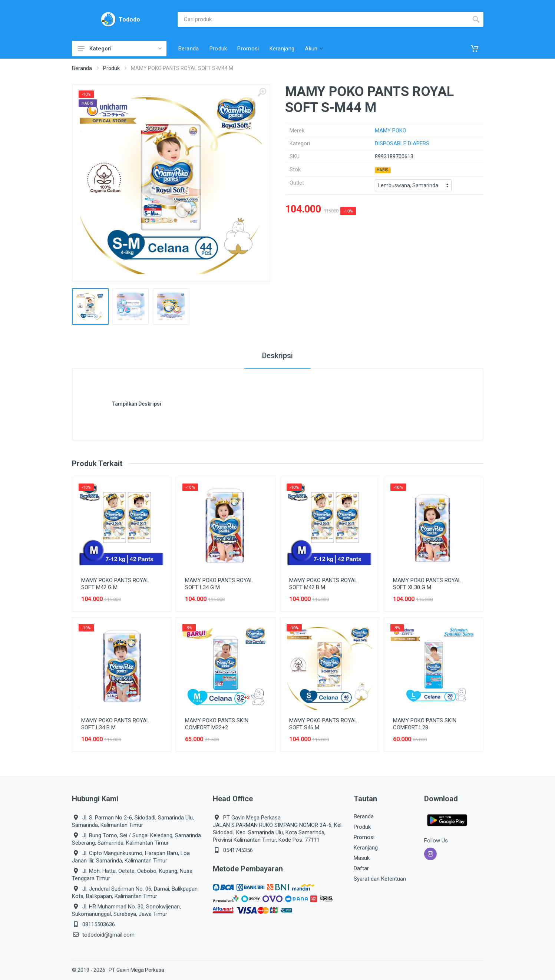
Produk (111, 68)
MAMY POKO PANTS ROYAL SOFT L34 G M (219, 584)
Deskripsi (277, 356)
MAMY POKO (391, 131)
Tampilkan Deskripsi (137, 404)
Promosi (364, 837)
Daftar (361, 868)
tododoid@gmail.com (108, 935)
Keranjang (366, 848)
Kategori (120, 49)
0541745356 (238, 850)
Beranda (82, 68)
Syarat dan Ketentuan (380, 879)
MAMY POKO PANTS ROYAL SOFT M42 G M (115, 584)
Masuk (362, 858)
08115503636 (99, 924)
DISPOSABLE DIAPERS (402, 143)
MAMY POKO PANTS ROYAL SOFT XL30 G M (427, 584)
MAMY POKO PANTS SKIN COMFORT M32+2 (217, 724)
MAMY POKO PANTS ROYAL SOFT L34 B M (115, 724)
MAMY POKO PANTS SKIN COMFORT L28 (425, 724)
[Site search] (323, 19)
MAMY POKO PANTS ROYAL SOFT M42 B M (323, 584)
